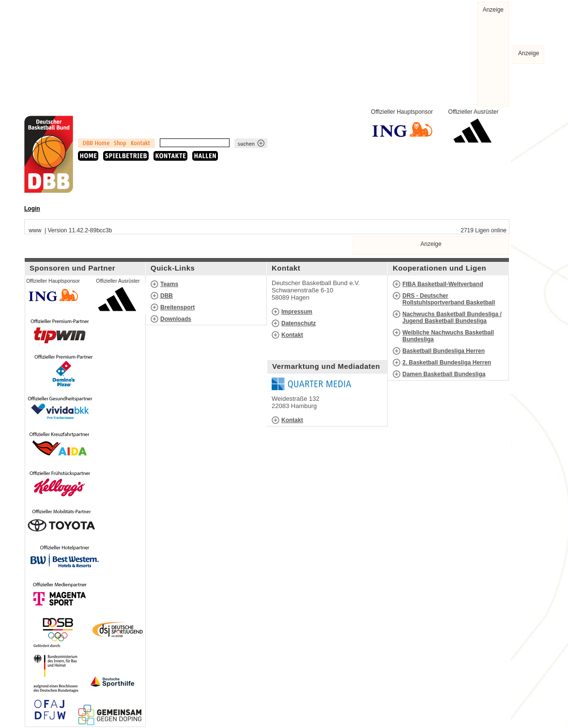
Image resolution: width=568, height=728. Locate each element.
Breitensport (177, 307)
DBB (167, 296)
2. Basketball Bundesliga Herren (447, 363)
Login (32, 209)
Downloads (176, 319)
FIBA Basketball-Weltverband (443, 284)
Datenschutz (299, 323)
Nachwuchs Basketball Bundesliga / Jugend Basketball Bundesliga (452, 318)
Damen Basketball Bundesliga (444, 374)
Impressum (297, 312)
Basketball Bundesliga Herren (444, 351)
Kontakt (292, 335)
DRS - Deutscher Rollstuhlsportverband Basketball (449, 299)
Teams (169, 284)
